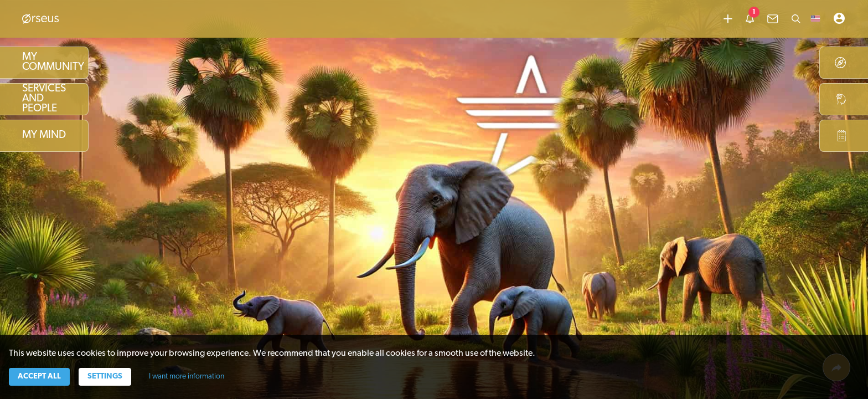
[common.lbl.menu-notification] (750, 19)
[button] (815, 19)
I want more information (187, 377)
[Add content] (728, 19)
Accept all (39, 377)
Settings (105, 377)
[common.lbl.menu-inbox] (773, 19)
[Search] (796, 19)
